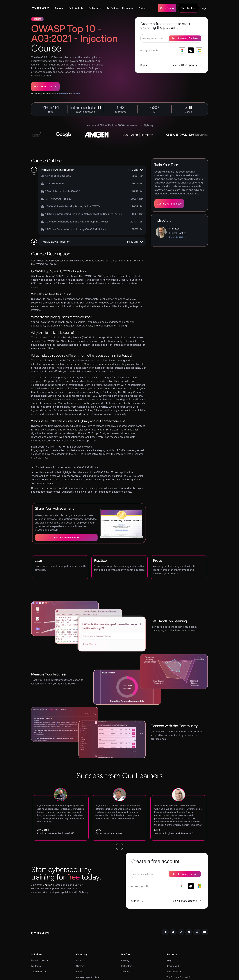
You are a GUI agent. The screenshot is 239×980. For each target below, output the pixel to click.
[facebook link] (189, 932)
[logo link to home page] (40, 934)
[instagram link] (181, 932)
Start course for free (45, 86)
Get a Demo (167, 8)
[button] (60, 8)
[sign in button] (148, 65)
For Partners (113, 8)
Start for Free (188, 8)
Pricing (142, 8)
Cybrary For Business (169, 204)
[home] (40, 8)
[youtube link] (205, 932)
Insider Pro (62, 94)
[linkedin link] (165, 932)
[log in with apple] (191, 50)
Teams (76, 94)
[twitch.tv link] (197, 932)
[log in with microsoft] (199, 50)
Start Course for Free (66, 538)
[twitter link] (173, 932)
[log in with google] (182, 50)
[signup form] (167, 874)
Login (204, 8)
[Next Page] (120, 847)
